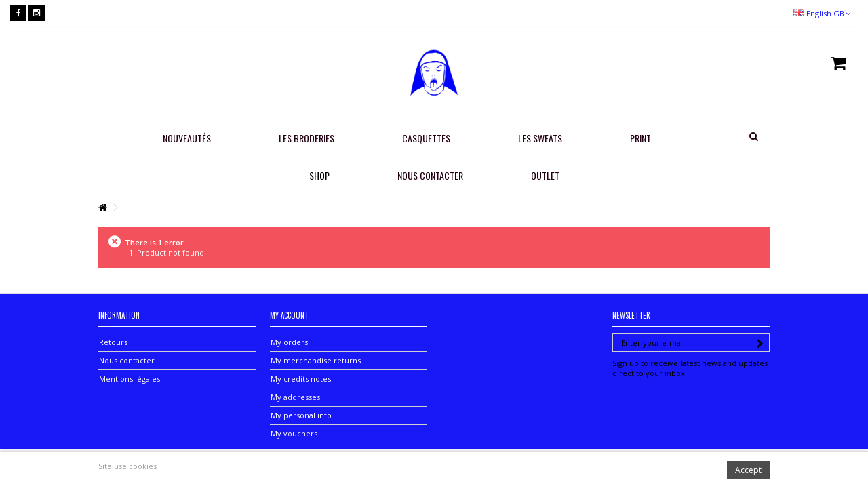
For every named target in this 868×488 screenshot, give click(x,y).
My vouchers (294, 433)
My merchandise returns (316, 360)
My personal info (301, 415)
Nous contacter (127, 360)
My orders (289, 342)
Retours (113, 342)
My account (289, 315)
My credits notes (301, 379)
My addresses (295, 397)
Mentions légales (130, 379)
